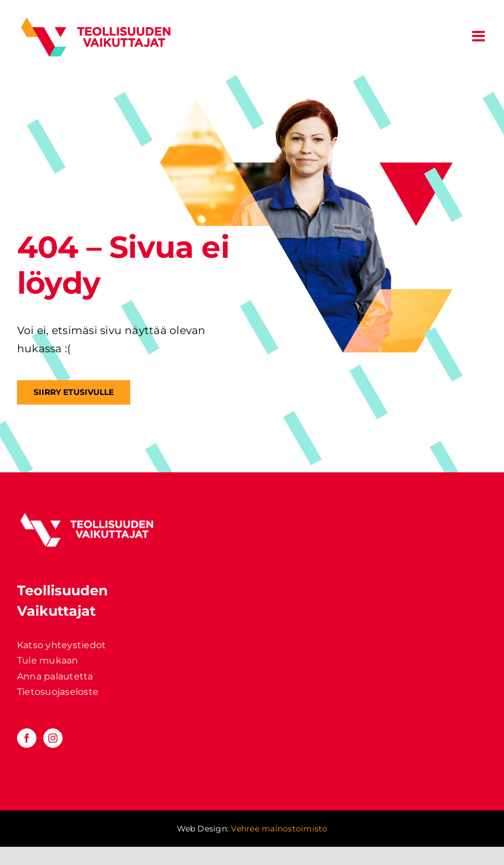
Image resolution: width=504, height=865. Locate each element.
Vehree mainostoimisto (279, 829)
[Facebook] (27, 738)
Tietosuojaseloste (58, 692)
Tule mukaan (48, 660)
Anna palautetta (55, 676)
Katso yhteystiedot (61, 645)
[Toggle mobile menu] (480, 36)
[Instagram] (53, 738)
